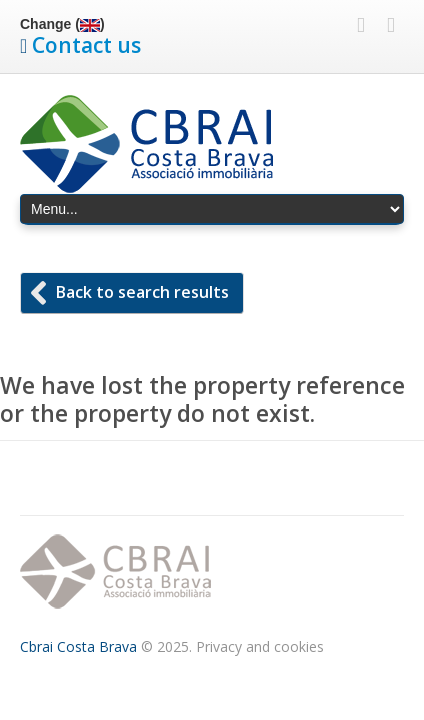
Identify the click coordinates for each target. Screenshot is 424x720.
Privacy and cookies (260, 646)
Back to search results (142, 292)
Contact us (86, 45)
